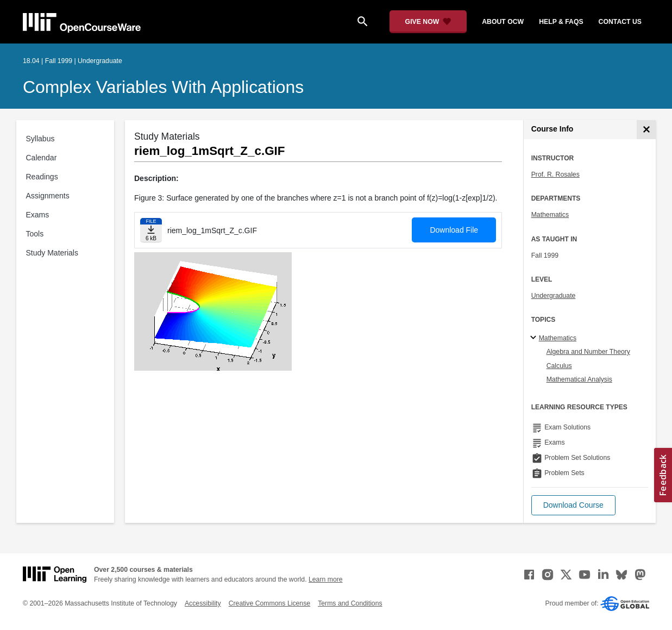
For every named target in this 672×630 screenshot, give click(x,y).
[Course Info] (646, 130)
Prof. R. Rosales (555, 174)
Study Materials (52, 253)
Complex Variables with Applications (163, 87)
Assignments (48, 196)
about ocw (503, 22)
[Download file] (151, 230)
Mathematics (550, 215)
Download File (454, 230)
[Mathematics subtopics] (535, 338)
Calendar (42, 158)
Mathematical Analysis (579, 379)
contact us (620, 22)
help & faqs (561, 22)
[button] (573, 505)
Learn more (326, 579)
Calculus (559, 366)
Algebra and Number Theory (588, 352)
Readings (42, 177)
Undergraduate (554, 296)
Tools (35, 234)
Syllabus (40, 139)
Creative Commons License (269, 603)
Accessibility (203, 603)
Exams (38, 215)
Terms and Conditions (350, 603)
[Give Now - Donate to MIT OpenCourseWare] (428, 22)
